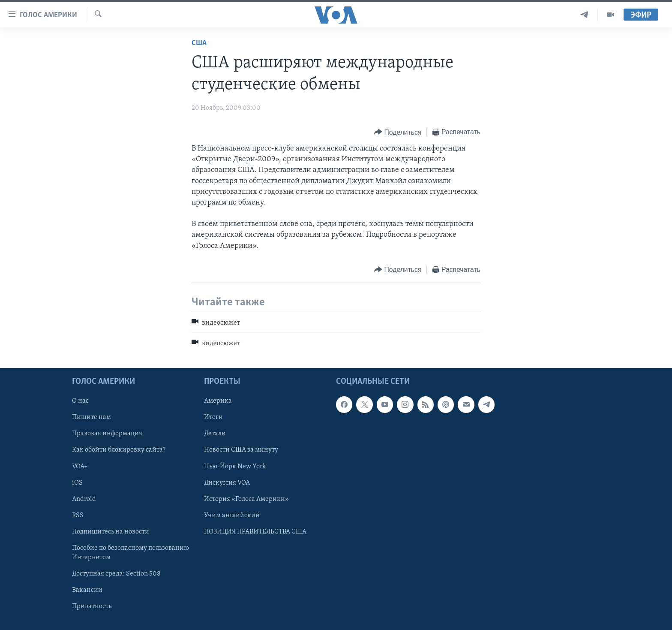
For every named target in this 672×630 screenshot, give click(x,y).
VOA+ (80, 466)
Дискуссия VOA (227, 482)
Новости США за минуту (241, 450)
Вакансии (87, 590)
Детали (215, 434)
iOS (77, 482)
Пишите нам (91, 417)
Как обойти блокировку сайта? (119, 450)
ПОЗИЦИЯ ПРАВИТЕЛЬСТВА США (255, 531)
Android (84, 499)
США (199, 43)
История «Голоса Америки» (246, 499)
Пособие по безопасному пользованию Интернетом (130, 552)
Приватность (92, 606)
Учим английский (232, 515)
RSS (78, 515)
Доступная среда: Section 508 (116, 573)
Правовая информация (107, 434)
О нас (80, 401)
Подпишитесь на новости (111, 531)
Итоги (213, 417)
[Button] (398, 132)
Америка (218, 401)
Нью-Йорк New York (235, 466)
